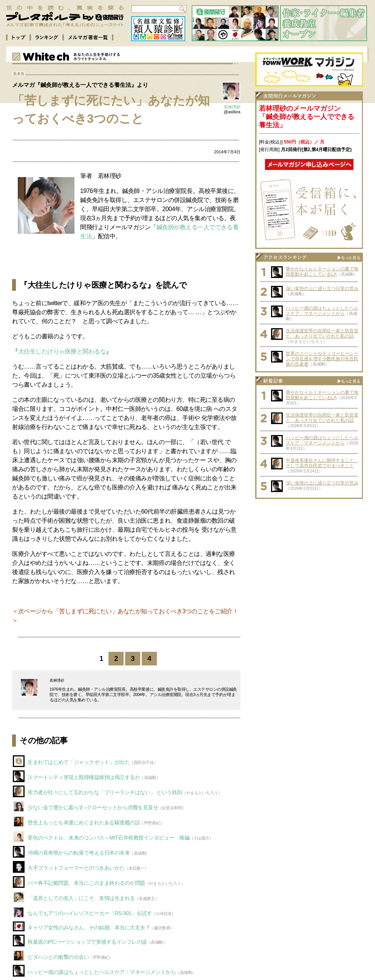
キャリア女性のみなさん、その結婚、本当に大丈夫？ (89, 928)
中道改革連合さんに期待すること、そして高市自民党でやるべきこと (322, 463)
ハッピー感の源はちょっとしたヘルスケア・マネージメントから (102, 972)
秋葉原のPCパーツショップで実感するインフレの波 (87, 942)
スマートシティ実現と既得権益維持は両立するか (84, 777)
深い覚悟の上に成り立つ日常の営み (322, 289)
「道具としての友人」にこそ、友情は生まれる (81, 898)
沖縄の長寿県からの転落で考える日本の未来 (79, 853)
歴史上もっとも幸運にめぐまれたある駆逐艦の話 (84, 823)
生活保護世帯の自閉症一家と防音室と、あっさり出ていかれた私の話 (322, 333)
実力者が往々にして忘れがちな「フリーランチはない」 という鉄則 (105, 792)
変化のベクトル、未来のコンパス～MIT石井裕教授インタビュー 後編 (108, 838)
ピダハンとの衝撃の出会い (58, 957)
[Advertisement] (309, 550)
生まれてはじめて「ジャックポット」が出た (79, 762)
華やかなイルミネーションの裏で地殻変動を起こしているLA (322, 272)
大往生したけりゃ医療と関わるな (62, 351)
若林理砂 (232, 107)
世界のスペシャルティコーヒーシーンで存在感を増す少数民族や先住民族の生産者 (322, 359)
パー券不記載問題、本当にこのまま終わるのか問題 (86, 883)
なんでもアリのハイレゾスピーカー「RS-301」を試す (90, 913)
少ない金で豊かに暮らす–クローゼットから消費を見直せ (93, 807)
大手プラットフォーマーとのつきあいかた (76, 868)
